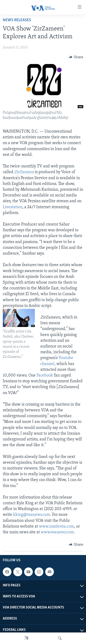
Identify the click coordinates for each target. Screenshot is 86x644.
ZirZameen (24, 172)
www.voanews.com (57, 532)
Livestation (12, 207)
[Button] (76, 57)
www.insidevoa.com (57, 527)
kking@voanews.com (32, 515)
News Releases (17, 20)
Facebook (45, 375)
